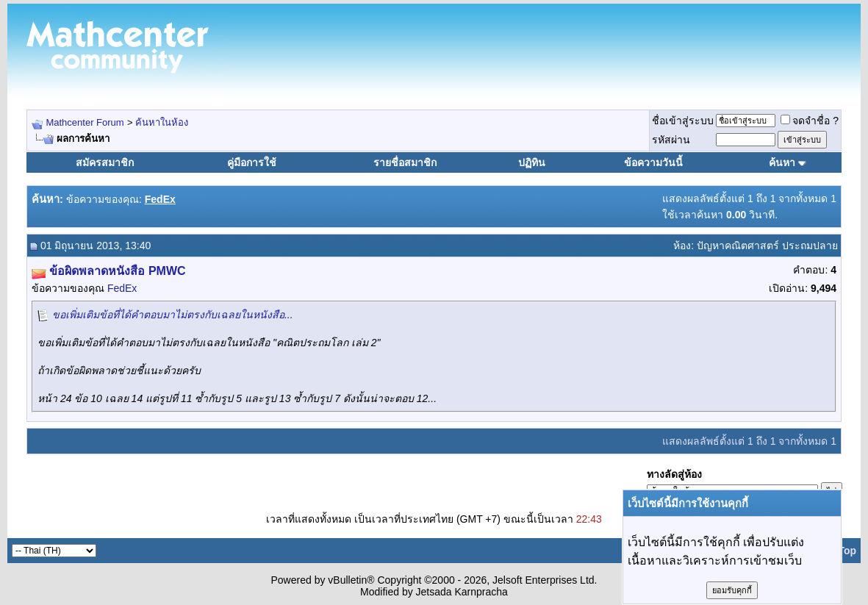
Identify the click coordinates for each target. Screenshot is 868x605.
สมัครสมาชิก (105, 162)
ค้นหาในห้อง (162, 122)
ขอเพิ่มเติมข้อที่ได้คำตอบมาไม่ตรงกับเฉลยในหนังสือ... (173, 315)
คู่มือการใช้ (252, 162)
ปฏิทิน (532, 162)
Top (847, 551)
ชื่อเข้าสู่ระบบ (683, 121)
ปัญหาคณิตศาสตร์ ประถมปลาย (767, 246)
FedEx (122, 288)
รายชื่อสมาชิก (405, 162)
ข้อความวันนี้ (653, 162)
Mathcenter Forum (85, 122)
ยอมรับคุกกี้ (732, 590)
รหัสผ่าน (671, 140)
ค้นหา (782, 162)
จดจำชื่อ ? (810, 121)
